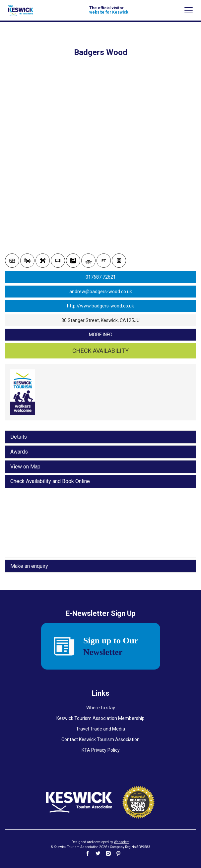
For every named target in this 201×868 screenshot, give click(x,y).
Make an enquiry (29, 566)
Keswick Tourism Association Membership (100, 718)
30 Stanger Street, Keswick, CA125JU (100, 320)
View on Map (25, 467)
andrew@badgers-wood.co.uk (101, 292)
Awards (19, 452)
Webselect (122, 842)
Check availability (100, 351)
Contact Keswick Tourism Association (100, 739)
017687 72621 (101, 277)
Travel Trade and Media (100, 729)
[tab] (100, 437)
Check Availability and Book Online (50, 481)
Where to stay (101, 708)
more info (101, 335)
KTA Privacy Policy (101, 750)
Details (19, 437)
